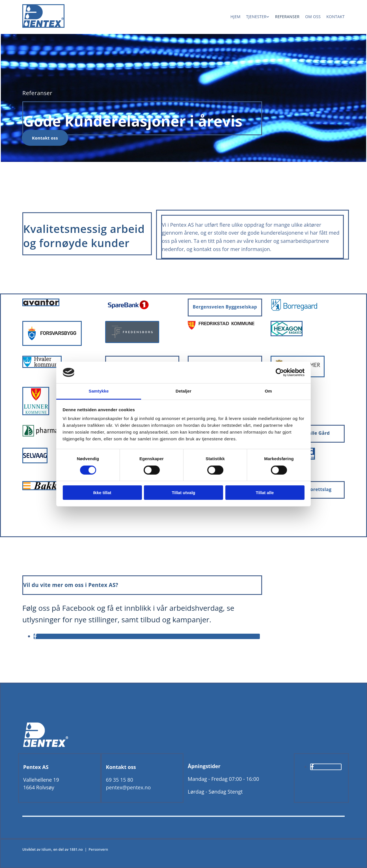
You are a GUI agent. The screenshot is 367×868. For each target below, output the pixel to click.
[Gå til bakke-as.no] (42, 488)
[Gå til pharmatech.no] (51, 435)
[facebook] (35, 636)
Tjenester (256, 17)
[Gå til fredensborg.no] (132, 341)
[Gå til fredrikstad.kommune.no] (221, 328)
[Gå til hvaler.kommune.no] (42, 366)
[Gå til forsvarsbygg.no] (52, 344)
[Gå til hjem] (43, 26)
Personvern (98, 849)
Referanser (287, 17)
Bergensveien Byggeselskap (225, 307)
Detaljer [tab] (183, 391)
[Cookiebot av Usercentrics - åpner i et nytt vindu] (280, 372)
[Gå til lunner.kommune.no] (36, 413)
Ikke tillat (102, 493)
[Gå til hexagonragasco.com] (287, 335)
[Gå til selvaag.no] (35, 462)
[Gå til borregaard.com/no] (294, 310)
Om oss (313, 17)
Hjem (236, 17)
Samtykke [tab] (99, 391)
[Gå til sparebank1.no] (128, 309)
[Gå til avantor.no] (41, 305)
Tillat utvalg (183, 493)
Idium (47, 849)
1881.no (76, 849)
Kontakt (335, 17)
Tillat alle (265, 493)
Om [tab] (268, 391)
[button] (45, 138)
